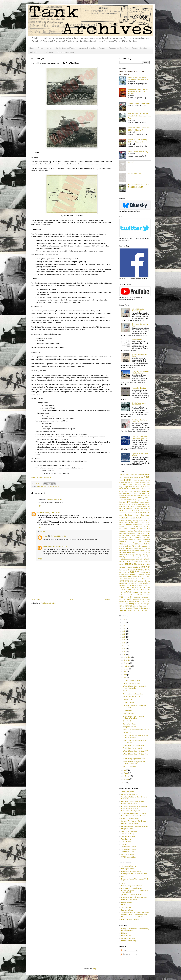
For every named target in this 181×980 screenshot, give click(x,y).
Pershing (141, 564)
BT (128, 502)
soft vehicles (139, 581)
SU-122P (140, 585)
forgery (147, 518)
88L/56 (138, 489)
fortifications (123, 520)
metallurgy (123, 551)
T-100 (121, 590)
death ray (139, 511)
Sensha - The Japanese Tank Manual (134, 821)
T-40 (128, 595)
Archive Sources (36, 52)
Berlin (123, 500)
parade (142, 561)
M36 (146, 546)
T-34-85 (135, 592)
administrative (125, 493)
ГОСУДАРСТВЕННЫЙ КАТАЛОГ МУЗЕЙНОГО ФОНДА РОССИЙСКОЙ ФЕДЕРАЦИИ (134, 890)
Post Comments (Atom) (48, 603)
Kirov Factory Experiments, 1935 (134, 759)
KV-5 (125, 538)
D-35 (130, 511)
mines (129, 551)
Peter (45, 536)
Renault (141, 574)
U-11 (123, 606)
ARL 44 (147, 496)
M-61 (125, 544)
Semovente (127, 579)
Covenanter (139, 506)
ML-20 (122, 553)
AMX (148, 493)
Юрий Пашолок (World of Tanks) (132, 917)
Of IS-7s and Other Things (130, 819)
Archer (142, 496)
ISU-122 (132, 529)
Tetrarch (137, 601)
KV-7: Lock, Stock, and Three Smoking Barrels (139, 438)
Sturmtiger (123, 585)
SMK (132, 581)
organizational (129, 559)
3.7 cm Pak (136, 482)
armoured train (134, 498)
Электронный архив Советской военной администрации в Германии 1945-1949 (135, 913)
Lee (135, 540)
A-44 (131, 491)
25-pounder (129, 482)
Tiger (143, 601)
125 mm (135, 474)
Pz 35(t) (145, 570)
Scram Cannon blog (128, 938)
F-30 (141, 513)
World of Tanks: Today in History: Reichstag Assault (134, 763)
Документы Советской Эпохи (131, 895)
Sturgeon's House (127, 829)
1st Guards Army (143, 480)
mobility (127, 553)
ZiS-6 (142, 610)
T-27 (144, 590)
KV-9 (143, 538)
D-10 (148, 509)
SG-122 (139, 579)
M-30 (121, 544)
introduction (128, 527)
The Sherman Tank (128, 852)
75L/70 (126, 489)
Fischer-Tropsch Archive (129, 804)
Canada (142, 502)
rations (148, 572)
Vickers (140, 606)
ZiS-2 (121, 610)
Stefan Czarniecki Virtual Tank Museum (134, 826)
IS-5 (145, 527)
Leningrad (123, 542)
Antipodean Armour (128, 792)
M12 (146, 544)
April (125, 770)
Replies (42, 532)
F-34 (148, 513)
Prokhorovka (123, 570)
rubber (139, 576)
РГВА (123, 905)
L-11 (147, 538)
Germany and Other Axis (118, 48)
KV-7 (132, 538)
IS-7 (121, 529)
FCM (121, 515)
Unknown (41, 513)
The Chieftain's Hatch (128, 847)
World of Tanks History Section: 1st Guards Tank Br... (135, 717)
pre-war (145, 567)
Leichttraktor (146, 540)
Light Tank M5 (137, 542)
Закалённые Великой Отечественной (134, 897)
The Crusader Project (128, 849)
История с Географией (129, 900)
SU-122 (134, 585)
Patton (121, 564)
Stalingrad (143, 583)
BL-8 (131, 500)
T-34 (128, 592)
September (127, 666)
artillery (141, 498)
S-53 (146, 576)
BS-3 (125, 502)
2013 (124, 783)
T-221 (133, 590)
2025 (124, 622)
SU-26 (124, 587)
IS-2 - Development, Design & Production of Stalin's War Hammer (138, 92)
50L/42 (131, 485)
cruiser (137, 509)
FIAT (137, 515)
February (127, 776)
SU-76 (134, 587)
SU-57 (129, 587)
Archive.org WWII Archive (130, 794)
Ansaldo (127, 496)
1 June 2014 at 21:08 (60, 546)
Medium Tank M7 (139, 548)
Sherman (146, 579)
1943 (122, 480)
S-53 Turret (127, 721)
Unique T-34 (127, 733)
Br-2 (121, 502)
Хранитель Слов (127, 910)
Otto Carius (136, 559)
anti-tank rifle (135, 496)
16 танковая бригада (129, 866)
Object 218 (142, 555)
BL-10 (127, 500)
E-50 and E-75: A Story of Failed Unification (140, 372)
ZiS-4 (134, 610)
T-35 (148, 593)
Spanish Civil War (125, 583)
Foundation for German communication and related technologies (134, 807)
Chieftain (141, 504)
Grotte (130, 520)
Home (32, 48)
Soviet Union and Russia (66, 48)
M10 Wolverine (139, 544)
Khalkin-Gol (132, 533)
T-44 (135, 595)
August (126, 669)
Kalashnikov (138, 531)
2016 (124, 649)
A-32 (126, 491)
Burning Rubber (128, 703)
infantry (129, 524)
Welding (122, 608)
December (127, 657)
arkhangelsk (48, 546)
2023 (124, 628)
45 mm (126, 485)
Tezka (123, 883)
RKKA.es (124, 933)
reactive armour (124, 575)
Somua (147, 581)
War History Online (128, 854)
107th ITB (129, 474)
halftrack (135, 520)
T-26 (140, 590)
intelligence (138, 524)
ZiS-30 (129, 610)
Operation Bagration (136, 557)
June (125, 675)
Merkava (147, 548)
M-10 (148, 542)
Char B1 (135, 504)
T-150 (129, 590)
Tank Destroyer (126, 839)
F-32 (144, 513)
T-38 (124, 595)
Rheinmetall (123, 576)
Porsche (130, 567)
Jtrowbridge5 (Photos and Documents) (134, 813)
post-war (137, 567)
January (126, 779)
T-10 (148, 587)
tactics (130, 599)
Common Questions (140, 48)
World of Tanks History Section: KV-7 (135, 751)
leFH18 (139, 540)
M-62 (128, 544)
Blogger (94, 969)
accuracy (44, 487)
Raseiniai (142, 572)
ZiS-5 (138, 610)
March (126, 773)
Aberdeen (137, 491)
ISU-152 (147, 529)
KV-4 (121, 538)
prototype (133, 570)
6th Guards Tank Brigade (141, 487)
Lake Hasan (129, 540)
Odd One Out (128, 700)
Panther (135, 561)
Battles (41, 48)
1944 (129, 480)
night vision (127, 555)
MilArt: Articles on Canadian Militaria (133, 816)
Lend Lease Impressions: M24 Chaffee (136, 730)
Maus (131, 548)
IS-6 (148, 527)
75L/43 (121, 489)
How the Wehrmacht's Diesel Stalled (139, 404)
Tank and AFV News (128, 836)
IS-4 (142, 527)
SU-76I (139, 587)
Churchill (122, 506)
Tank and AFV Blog (128, 834)
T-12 (125, 590)
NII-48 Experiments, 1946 (132, 683)
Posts (124, 950)
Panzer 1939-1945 (134, 174)
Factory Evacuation (130, 766)
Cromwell (146, 506)
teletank (131, 601)
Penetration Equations (139, 388)
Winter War (129, 608)
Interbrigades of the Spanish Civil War (134, 874)
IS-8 (126, 529)
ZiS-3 (125, 610)
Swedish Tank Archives (129, 831)
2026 (124, 619)
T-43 (131, 595)
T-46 (138, 595)
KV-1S (134, 535)
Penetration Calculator (66, 52)
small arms (124, 581)
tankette (136, 599)
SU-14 (145, 585)
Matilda (125, 548)
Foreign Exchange (131, 518)
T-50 (141, 595)
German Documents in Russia (131, 871)
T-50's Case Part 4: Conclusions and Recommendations (135, 737)
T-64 (128, 597)
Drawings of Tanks (127, 869)
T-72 (135, 597)
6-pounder (129, 487)
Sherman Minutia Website (130, 824)
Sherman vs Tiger (138, 339)
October (126, 663)
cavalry (147, 502)
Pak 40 (147, 559)
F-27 (138, 513)
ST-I (138, 583)
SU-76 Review (128, 691)
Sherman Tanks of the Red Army (139, 103)
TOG (136, 604)
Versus (50, 48)
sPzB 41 (133, 583)
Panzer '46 (132, 162)
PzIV (137, 572)
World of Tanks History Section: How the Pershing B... (135, 687)
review (148, 574)
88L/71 (143, 489)
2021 (124, 634)
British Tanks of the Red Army (138, 152)
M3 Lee (134, 546)
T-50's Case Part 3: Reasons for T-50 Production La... (136, 741)
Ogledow (126, 557)
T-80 (139, 597)
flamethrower (145, 515)
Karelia (145, 531)
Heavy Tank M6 (144, 520)
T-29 (121, 593)
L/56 (123, 540)
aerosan (135, 494)
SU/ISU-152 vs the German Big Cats (138, 310)
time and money (128, 604)
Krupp (143, 533)
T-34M (140, 593)
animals (122, 496)
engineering (123, 513)
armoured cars (124, 498)
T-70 (132, 597)
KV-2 (138, 535)
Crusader (143, 509)
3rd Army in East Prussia (131, 680)
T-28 (148, 590)
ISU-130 (139, 529)
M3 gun (128, 546)
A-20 (121, 491)
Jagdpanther (123, 531)
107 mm (122, 474)
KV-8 (135, 538)
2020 (124, 637)
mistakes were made (141, 550)
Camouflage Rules (129, 724)
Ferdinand (129, 515)
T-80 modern (144, 597)
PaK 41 (122, 561)
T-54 (145, 595)
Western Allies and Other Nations (92, 48)
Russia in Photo (127, 936)
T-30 (124, 593)
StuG (148, 583)
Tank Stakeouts (128, 713)
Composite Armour (129, 727)
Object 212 (135, 555)
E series (147, 511)
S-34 (143, 577)
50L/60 (136, 485)
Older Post (108, 600)
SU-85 (144, 587)
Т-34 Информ (126, 908)
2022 (124, 631)
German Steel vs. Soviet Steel (133, 694)
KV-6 (128, 538)
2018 (124, 643)
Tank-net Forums (127, 842)
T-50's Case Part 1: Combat (132, 748)
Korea (138, 533)
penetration (56, 487)
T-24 (137, 590)
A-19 (148, 489)
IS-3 (139, 527)
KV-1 (123, 535)
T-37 (121, 595)
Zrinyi (145, 610)
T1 (122, 599)
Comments (125, 954)
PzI (125, 572)
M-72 (132, 544)
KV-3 (148, 535)
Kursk (147, 533)
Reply (39, 506)
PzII (128, 572)
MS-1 (121, 555)
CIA (128, 506)
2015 (124, 652)
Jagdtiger (130, 531)
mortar (148, 553)
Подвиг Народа (127, 902)
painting (142, 559)
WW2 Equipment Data (129, 857)
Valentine (133, 606)
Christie (147, 504)
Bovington (147, 500)
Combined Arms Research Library (133, 801)
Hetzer (147, 522)
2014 (124, 655)
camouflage (135, 502)
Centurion (122, 504)
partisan (147, 561)
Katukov (125, 533)
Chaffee (49, 487)
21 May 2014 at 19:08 (58, 536)
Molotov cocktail (141, 553)
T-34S (145, 593)
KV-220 (143, 535)
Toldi (139, 604)
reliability (134, 574)
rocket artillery (132, 576)
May (125, 678)
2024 (124, 625)
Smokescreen (128, 710)
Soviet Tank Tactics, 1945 (132, 697)
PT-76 (140, 570)
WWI (148, 608)
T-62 (125, 597)
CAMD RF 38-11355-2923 (41, 477)
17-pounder (134, 477)
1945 (39, 487)
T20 (125, 599)
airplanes (142, 493)
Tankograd (125, 844)
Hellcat (121, 522)
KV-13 (128, 535)
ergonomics (132, 513)
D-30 (126, 511)
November (127, 660)
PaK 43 (128, 561)
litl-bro (123, 876)
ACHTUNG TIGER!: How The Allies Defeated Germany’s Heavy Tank (139, 116)
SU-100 (129, 585)
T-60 (121, 597)
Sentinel (133, 579)
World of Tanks (140, 608)
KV (120, 535)
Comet (132, 506)
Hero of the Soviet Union (134, 522)
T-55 (148, 595)
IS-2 (135, 527)
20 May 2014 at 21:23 (52, 513)
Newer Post (36, 600)
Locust (144, 542)
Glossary (50, 52)
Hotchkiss (122, 524)
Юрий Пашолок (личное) (130, 920)
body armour (140, 500)
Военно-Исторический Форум (132, 886)
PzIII (132, 572)
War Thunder (146, 606)
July (125, 672)
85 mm (132, 489)
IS (132, 527)
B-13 (146, 498)
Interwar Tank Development (130, 811)
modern (133, 553)
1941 (141, 477)
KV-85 (139, 538)
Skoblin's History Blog (129, 941)
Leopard (129, 542)
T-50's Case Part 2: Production (133, 745)
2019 (124, 640)
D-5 (134, 511)
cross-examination (127, 509)
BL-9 (134, 500)
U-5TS (127, 606)
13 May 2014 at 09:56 (54, 499)
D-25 (121, 511)
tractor (143, 604)
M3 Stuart (141, 546)
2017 (124, 646)
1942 (147, 477)
